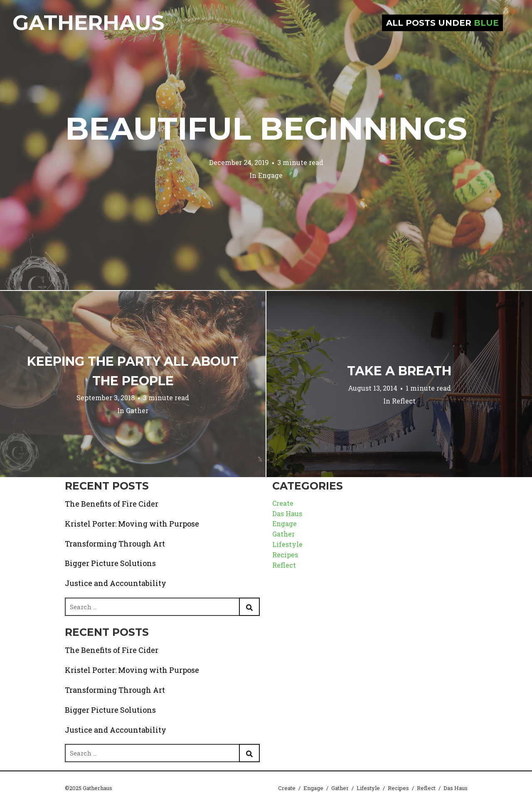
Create (283, 503)
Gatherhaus (88, 23)
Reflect (404, 401)
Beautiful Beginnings (266, 128)
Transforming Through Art (115, 544)
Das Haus (287, 513)
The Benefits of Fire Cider (112, 504)
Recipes (285, 555)
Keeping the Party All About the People (133, 371)
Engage (270, 175)
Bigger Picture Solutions (110, 563)
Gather (137, 410)
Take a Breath (399, 371)
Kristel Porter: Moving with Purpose (132, 524)
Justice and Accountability (116, 583)
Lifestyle (287, 544)
